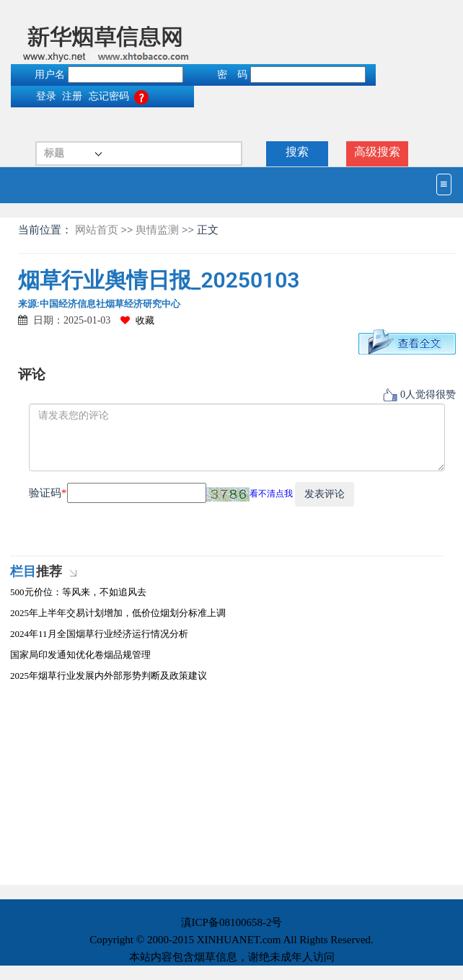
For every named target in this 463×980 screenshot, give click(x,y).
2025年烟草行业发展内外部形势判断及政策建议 (109, 676)
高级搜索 (377, 152)
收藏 (137, 320)
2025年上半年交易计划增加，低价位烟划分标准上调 (118, 613)
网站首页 (98, 230)
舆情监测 (157, 230)
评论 (32, 374)
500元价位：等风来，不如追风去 (78, 592)
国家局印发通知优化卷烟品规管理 (80, 655)
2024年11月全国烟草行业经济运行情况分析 (99, 634)
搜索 (297, 152)
